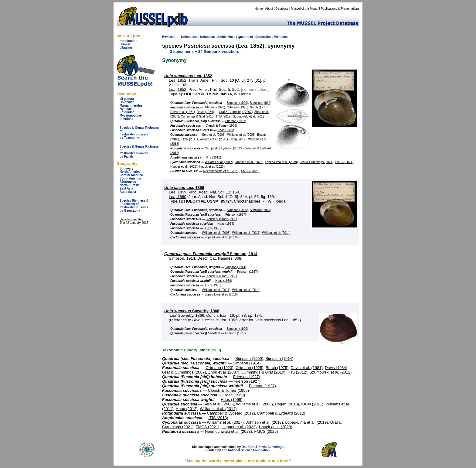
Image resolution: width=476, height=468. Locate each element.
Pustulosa (281, 37)
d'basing (126, 48)
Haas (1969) (226, 130)
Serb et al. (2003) (214, 135)
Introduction (128, 41)
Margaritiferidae (131, 106)
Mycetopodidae (131, 116)
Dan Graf (248, 447)
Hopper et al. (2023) (184, 167)
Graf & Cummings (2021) (316, 162)
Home (259, 9)
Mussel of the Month (305, 9)
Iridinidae (126, 119)
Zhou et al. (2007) (224, 372)
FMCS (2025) (250, 171)
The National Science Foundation (246, 450)
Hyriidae (126, 109)
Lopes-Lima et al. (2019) (281, 162)
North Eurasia (130, 185)
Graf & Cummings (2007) (236, 112)
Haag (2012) (238, 139)
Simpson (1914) (261, 103)
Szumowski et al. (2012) (249, 116)
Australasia (128, 192)
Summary (127, 168)
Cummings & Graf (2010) (197, 116)
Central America (131, 175)
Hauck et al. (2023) (212, 167)
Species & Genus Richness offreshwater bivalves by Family (139, 152)
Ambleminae (226, 37)
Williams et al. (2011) (214, 139)
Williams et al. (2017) (219, 162)
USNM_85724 (219, 201)
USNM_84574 (219, 94)
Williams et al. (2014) (276, 233)
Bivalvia (168, 37)
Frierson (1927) (236, 121)
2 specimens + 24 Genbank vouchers (205, 51)
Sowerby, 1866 (192, 311)
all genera (127, 99)
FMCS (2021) (344, 162)
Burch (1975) (259, 107)
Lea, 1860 (178, 197)
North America (130, 172)
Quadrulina (263, 37)
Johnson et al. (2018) (249, 162)
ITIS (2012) (224, 116)
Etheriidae (127, 112)
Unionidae (127, 102)
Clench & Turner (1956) (221, 126)
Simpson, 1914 (211, 254)
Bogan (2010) (287, 404)
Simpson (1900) (238, 103)
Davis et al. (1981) (183, 112)
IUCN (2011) (189, 139)
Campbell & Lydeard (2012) (223, 148)
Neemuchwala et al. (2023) (221, 171)
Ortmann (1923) (214, 107)
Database (282, 9)
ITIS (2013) (213, 157)
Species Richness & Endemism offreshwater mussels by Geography (134, 206)
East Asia (126, 188)
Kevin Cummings (271, 447)
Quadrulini (245, 37)
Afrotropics (128, 182)
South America (130, 178)
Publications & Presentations (340, 9)
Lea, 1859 (184, 188)
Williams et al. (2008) (241, 135)
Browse (125, 44)
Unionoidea (189, 37)
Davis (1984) (205, 112)
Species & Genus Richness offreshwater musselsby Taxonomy (139, 133)
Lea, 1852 (188, 76)
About (269, 9)
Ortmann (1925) (238, 107)
